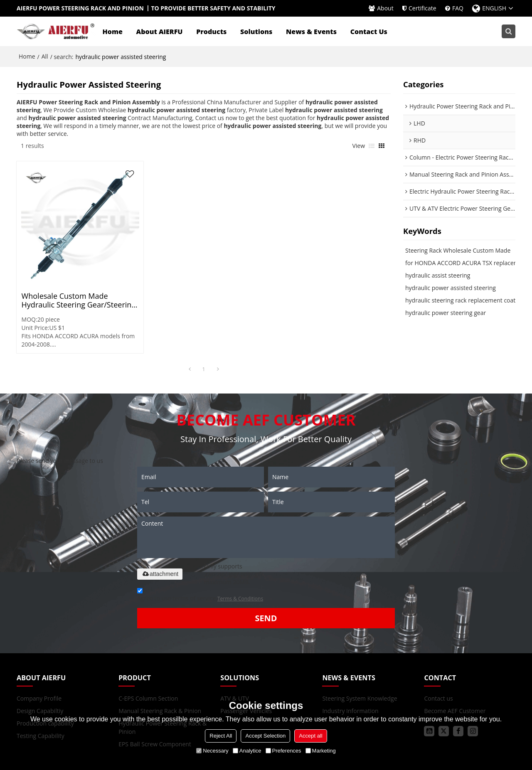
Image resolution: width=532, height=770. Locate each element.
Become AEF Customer (455, 673)
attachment (160, 536)
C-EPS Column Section (148, 660)
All (45, 56)
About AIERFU (160, 31)
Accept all (310, 736)
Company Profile (39, 660)
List (372, 145)
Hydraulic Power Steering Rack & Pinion (163, 689)
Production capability (45, 685)
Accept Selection (265, 736)
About (385, 8)
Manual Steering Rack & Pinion (160, 673)
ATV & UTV (235, 660)
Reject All (221, 736)
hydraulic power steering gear (446, 312)
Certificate (422, 8)
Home (113, 31)
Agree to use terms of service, (200, 558)
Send (266, 580)
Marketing (321, 751)
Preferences (283, 751)
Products (212, 31)
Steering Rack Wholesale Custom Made (458, 250)
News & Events (311, 31)
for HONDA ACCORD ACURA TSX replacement (467, 262)
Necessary (212, 751)
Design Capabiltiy (40, 673)
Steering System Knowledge (360, 660)
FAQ (458, 8)
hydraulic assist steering (438, 275)
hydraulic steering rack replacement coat (460, 300)
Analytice (247, 751)
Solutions (257, 31)
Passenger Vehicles (246, 673)
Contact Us (369, 31)
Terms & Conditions (240, 560)
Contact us (438, 660)
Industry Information (350, 673)
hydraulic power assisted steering (451, 287)
